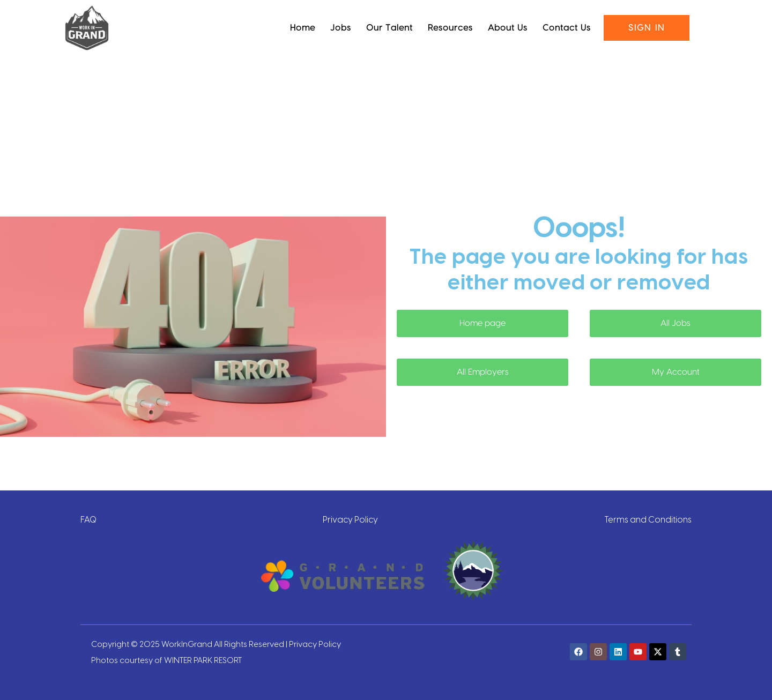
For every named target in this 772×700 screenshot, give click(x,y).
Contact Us (567, 28)
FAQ (88, 519)
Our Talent (389, 28)
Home (303, 28)
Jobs (341, 28)
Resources (450, 28)
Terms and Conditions (648, 519)
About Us (508, 28)
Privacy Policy (350, 519)
